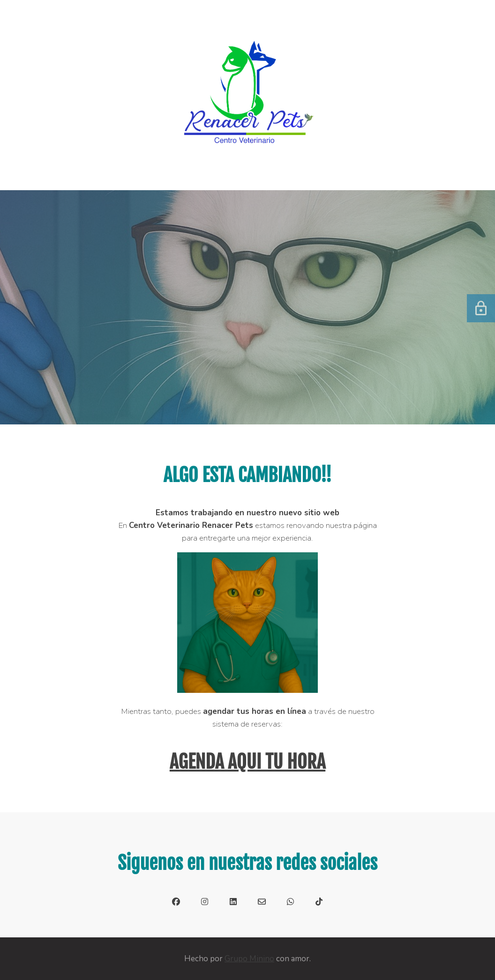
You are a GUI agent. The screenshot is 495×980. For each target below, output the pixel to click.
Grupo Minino (249, 959)
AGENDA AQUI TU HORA (247, 762)
